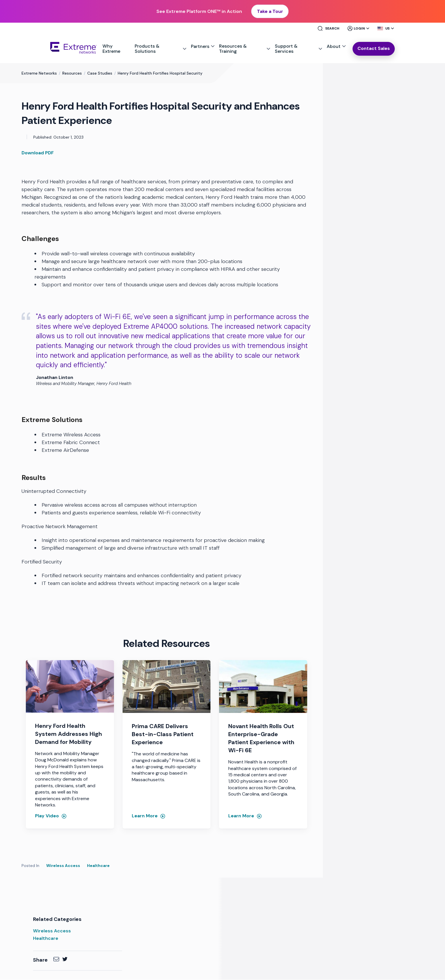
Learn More (145, 816)
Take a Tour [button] (270, 11)
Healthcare (98, 866)
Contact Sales (374, 49)
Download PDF (38, 153)
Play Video (47, 816)
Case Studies (100, 73)
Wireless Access (63, 866)
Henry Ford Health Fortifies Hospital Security (160, 73)
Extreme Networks (39, 73)
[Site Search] (331, 29)
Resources (72, 73)
